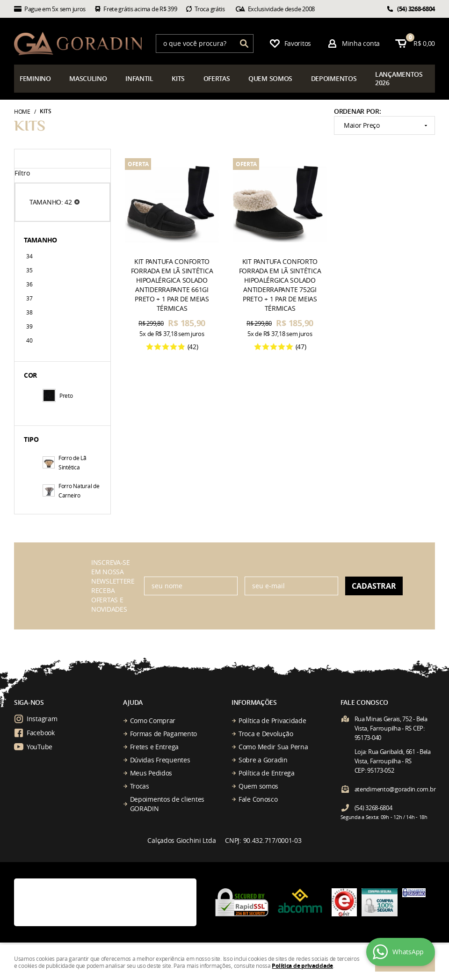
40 (29, 340)
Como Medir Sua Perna (273, 747)
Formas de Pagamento (164, 734)
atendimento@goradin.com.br (395, 789)
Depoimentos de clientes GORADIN (167, 804)
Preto (58, 395)
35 (29, 270)
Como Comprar (153, 720)
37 (29, 298)
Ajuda (133, 702)
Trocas (140, 786)
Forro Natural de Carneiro (71, 490)
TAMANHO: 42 (51, 202)
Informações (254, 702)
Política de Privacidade (272, 720)
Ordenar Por (357, 111)
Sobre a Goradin (263, 760)
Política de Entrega (267, 773)
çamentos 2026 (399, 78)
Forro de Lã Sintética (65, 462)
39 (29, 326)
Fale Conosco (258, 799)
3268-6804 (416, 9)
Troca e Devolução (266, 734)
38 (29, 312)
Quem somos (258, 786)
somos (270, 78)
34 (29, 256)
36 (29, 284)
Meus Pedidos (151, 773)
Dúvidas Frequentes (160, 760)
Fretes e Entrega (155, 747)
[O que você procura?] (244, 44)
